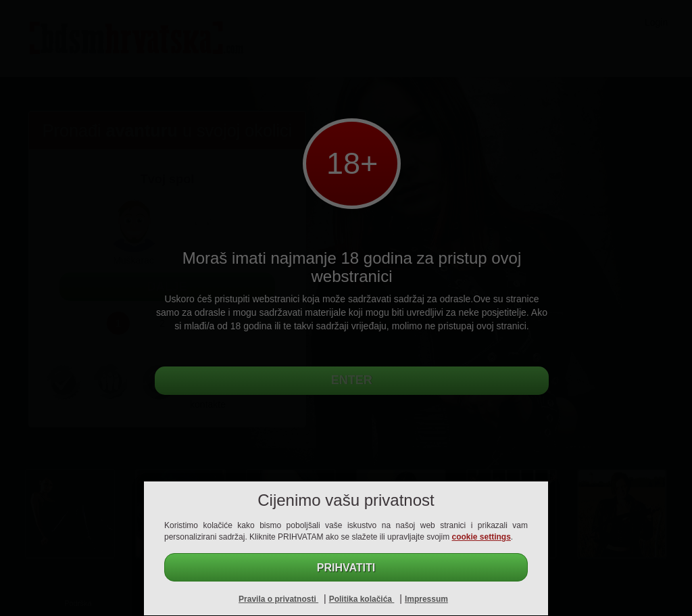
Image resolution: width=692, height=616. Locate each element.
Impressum (426, 599)
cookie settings (481, 537)
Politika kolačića (362, 599)
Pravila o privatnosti (278, 599)
